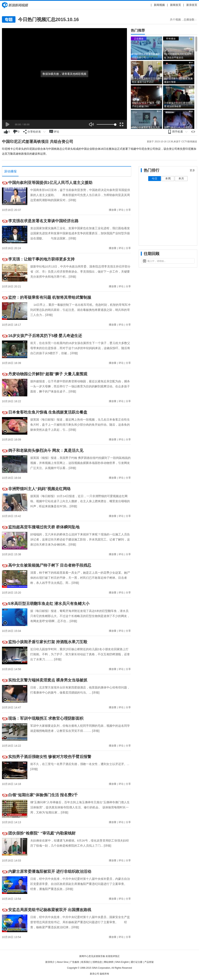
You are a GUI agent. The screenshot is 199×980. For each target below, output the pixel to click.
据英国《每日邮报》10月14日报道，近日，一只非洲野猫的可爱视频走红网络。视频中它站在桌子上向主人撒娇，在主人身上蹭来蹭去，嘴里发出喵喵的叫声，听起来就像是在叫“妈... (80, 501)
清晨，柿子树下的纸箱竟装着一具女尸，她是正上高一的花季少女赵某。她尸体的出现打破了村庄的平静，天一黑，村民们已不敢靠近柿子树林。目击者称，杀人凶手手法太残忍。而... (80, 578)
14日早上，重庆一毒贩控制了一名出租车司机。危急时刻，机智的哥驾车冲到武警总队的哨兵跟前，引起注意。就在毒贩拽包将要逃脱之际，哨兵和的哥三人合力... (80, 310)
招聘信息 (97, 962)
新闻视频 (159, 5)
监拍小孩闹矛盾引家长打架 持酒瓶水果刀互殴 (48, 642)
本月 (181, 178)
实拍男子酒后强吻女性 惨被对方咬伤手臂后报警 (50, 757)
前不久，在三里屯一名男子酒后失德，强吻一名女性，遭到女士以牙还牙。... (80, 764)
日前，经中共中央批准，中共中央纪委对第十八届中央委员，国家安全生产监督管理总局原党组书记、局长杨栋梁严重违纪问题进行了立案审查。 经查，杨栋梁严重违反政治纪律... (80, 922)
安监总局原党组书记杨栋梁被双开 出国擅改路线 (50, 910)
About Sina (62, 962)
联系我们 (86, 962)
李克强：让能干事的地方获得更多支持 (41, 259)
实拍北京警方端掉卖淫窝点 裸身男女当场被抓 (48, 680)
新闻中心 (16, 5)
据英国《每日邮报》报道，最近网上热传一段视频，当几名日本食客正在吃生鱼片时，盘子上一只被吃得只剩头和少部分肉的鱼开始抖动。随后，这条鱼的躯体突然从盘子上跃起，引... (80, 425)
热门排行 (152, 170)
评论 (121, 210)
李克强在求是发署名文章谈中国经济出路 (43, 221)
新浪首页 (192, 5)
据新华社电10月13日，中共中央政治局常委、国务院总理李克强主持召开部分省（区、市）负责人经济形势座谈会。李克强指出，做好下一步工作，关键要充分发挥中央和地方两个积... (80, 272)
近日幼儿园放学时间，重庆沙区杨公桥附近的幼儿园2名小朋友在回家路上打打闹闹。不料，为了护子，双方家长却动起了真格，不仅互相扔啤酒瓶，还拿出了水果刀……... (80, 654)
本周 (168, 178)
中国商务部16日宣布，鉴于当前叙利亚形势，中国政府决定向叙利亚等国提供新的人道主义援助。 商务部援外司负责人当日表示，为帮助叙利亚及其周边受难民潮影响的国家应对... (80, 195)
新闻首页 (176, 5)
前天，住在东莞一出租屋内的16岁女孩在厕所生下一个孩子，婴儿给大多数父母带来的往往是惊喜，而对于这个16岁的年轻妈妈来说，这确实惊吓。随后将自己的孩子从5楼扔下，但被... (80, 348)
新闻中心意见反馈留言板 (92, 956)
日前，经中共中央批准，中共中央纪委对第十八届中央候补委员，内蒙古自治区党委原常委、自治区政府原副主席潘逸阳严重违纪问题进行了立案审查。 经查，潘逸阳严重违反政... (82, 884)
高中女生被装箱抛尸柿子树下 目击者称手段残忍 (50, 565)
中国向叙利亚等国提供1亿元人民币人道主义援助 (50, 183)
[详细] (72, 200)
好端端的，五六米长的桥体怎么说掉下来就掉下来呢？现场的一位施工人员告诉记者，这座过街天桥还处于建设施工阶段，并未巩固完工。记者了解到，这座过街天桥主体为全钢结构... (80, 539)
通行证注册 (137, 962)
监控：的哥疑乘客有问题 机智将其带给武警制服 (50, 297)
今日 (154, 178)
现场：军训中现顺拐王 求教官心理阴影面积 (46, 718)
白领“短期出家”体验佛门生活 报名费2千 (43, 795)
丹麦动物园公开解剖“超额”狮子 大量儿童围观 (48, 374)
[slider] (106, 124)
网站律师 (109, 962)
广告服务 (75, 962)
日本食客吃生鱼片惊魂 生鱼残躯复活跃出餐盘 (48, 412)
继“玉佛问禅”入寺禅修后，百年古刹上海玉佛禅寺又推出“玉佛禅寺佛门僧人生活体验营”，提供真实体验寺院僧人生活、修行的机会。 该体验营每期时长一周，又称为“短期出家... (80, 807)
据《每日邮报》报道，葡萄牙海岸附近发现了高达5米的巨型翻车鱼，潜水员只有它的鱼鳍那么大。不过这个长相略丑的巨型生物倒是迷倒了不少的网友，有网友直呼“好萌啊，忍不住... (80, 616)
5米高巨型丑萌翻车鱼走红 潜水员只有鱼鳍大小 (49, 604)
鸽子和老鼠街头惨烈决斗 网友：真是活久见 (46, 450)
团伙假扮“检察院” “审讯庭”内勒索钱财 (42, 833)
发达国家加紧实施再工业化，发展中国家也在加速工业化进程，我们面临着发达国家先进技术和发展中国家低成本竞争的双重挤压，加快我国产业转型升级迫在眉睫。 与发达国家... (80, 233)
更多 (192, 170)
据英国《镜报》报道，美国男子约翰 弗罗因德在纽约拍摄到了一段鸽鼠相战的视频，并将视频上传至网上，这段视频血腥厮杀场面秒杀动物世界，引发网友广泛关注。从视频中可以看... (80, 463)
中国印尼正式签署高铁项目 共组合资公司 (38, 142)
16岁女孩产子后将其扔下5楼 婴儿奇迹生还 (45, 336)
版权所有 (104, 974)
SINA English (122, 962)
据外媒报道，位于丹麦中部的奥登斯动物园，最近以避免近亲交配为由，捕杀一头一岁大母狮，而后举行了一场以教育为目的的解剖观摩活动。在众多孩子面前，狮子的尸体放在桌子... (80, 386)
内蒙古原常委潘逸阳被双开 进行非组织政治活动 (50, 871)
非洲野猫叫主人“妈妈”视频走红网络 (39, 489)
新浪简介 (50, 962)
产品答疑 (149, 962)
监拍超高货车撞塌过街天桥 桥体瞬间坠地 (44, 527)
